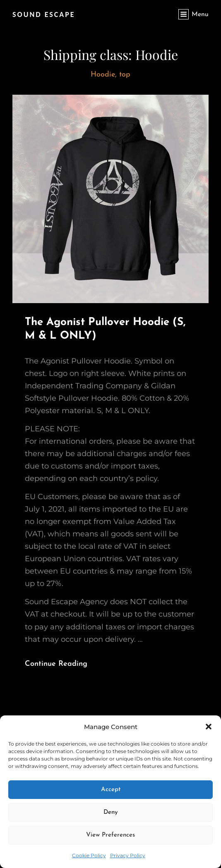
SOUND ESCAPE (44, 14)
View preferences (110, 835)
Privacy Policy (128, 855)
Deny (111, 812)
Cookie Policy (89, 855)
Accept (111, 790)
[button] (209, 727)
